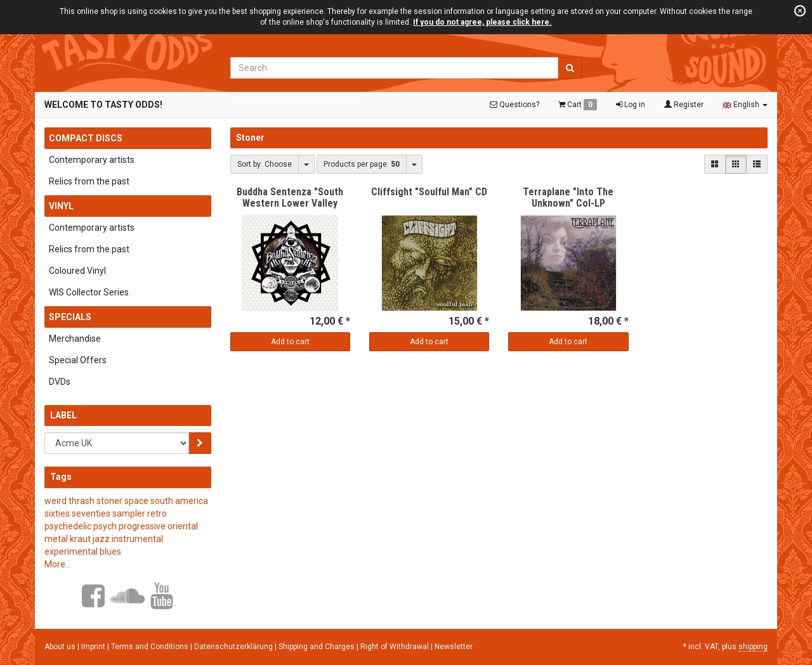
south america (179, 501)
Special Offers (78, 360)
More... (58, 564)
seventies (91, 513)
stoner (109, 501)
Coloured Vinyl (77, 271)
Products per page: (362, 164)
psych (105, 526)
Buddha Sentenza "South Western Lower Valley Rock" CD (290, 203)
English (745, 105)
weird (56, 501)
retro (157, 513)
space (136, 501)
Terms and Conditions (151, 647)
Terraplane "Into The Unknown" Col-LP (568, 197)
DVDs (60, 382)
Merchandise (75, 339)
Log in (631, 105)
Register (684, 105)
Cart (578, 105)
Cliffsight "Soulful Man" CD (429, 192)
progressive (142, 526)
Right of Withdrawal (396, 647)
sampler (129, 513)
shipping (753, 647)
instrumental (137, 539)
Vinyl (61, 206)
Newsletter (454, 647)
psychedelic (68, 526)
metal (56, 539)
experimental (71, 552)
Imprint (94, 647)
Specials (70, 317)
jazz (101, 539)
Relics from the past (89, 181)
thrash (82, 501)
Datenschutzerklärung (234, 647)
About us (60, 647)
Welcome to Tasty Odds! (103, 105)
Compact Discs (86, 138)
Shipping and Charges (318, 647)
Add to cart (290, 342)
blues (110, 552)
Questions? (514, 105)
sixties (57, 513)
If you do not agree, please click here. (482, 22)
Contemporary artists (92, 160)
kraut (80, 539)
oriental (183, 526)
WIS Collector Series (89, 292)
